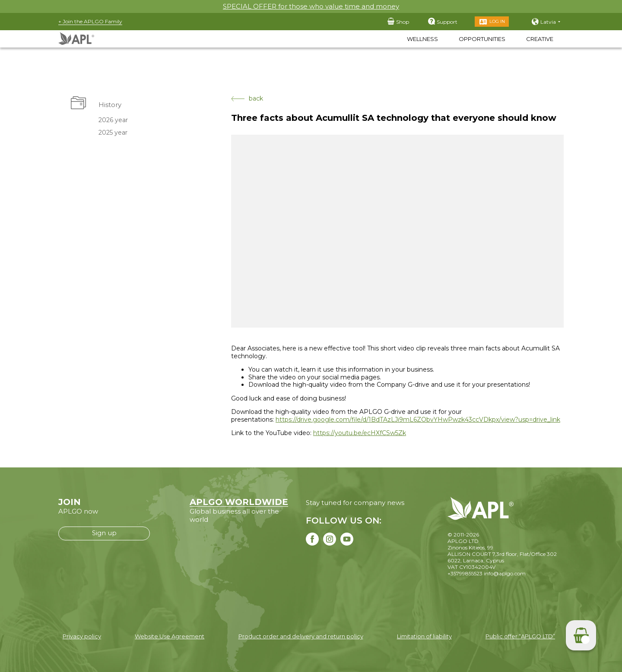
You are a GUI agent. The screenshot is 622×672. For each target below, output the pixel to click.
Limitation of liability (424, 636)
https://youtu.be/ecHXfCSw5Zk (360, 433)
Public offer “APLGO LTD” (520, 636)
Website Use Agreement (170, 636)
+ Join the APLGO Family (90, 21)
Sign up (104, 533)
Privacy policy (82, 636)
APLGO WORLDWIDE (239, 502)
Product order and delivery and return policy (301, 636)
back (247, 99)
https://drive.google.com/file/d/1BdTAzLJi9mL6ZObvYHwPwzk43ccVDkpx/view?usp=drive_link (418, 420)
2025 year (113, 133)
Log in (497, 21)
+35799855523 (465, 573)
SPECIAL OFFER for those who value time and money (311, 6)
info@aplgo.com (505, 573)
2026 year (113, 120)
